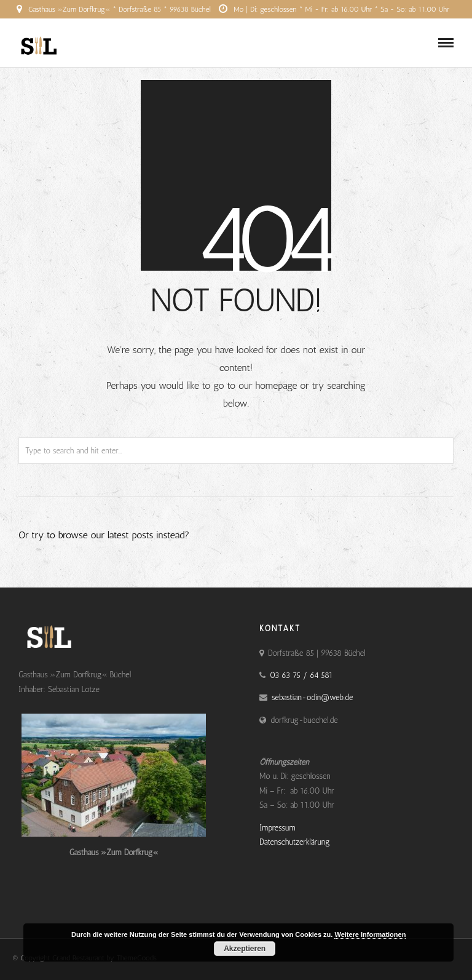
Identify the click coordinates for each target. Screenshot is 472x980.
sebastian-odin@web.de (312, 697)
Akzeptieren (245, 949)
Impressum (277, 828)
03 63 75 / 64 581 (233, 28)
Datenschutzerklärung (295, 842)
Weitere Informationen (370, 934)
